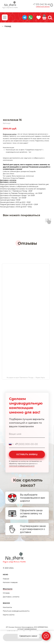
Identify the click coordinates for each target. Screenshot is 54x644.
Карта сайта (9, 615)
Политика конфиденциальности (16, 611)
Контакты (7, 607)
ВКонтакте (8, 589)
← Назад (6, 26)
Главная (6, 579)
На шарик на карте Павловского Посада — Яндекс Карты (26, 378)
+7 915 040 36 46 (41, 4)
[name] (27, 434)
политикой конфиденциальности (22, 466)
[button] (43, 6)
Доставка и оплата (11, 597)
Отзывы (6, 593)
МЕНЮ (5, 575)
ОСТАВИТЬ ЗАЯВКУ (27, 454)
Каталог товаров (10, 582)
